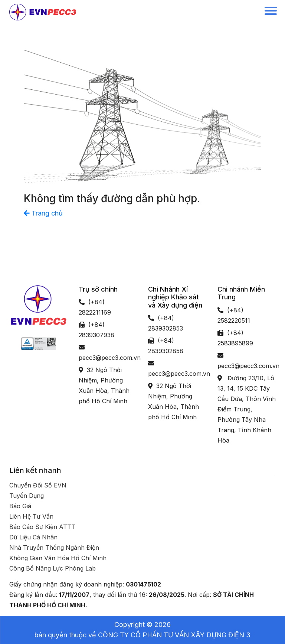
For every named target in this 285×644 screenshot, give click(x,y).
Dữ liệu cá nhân (33, 537)
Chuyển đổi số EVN (38, 485)
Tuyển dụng (27, 496)
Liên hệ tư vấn (31, 516)
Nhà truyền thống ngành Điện (54, 548)
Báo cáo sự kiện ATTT (42, 527)
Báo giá (20, 506)
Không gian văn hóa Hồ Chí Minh (58, 558)
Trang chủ (43, 213)
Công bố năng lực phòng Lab (53, 568)
